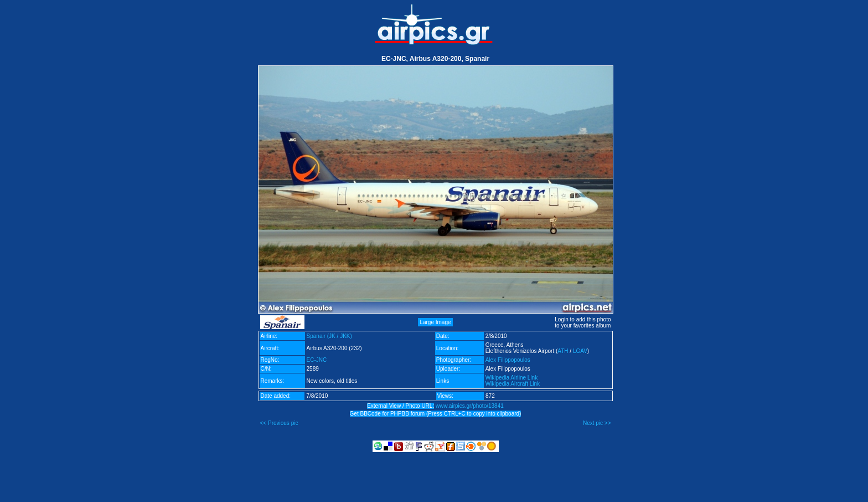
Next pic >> (597, 423)
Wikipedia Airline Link (512, 378)
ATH (563, 351)
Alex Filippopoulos (508, 360)
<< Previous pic (279, 423)
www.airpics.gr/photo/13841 (470, 406)
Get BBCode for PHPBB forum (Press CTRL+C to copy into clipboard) (436, 414)
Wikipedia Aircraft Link (513, 384)
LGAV (580, 351)
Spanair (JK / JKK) (329, 336)
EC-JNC (317, 360)
